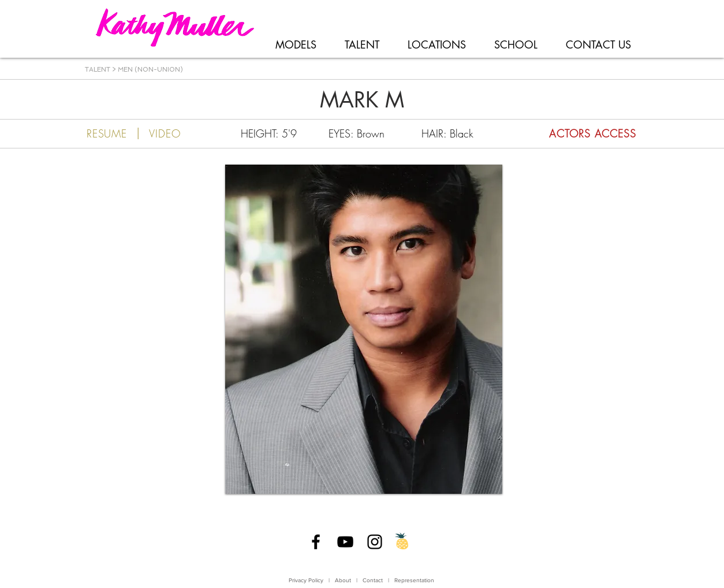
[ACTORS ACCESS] (572, 133)
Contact (374, 580)
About (343, 580)
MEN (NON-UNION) (150, 70)
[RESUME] (107, 133)
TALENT (98, 70)
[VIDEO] (165, 133)
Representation (414, 580)
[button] (364, 329)
